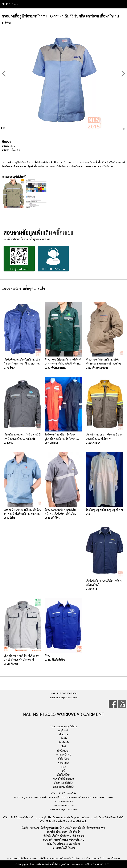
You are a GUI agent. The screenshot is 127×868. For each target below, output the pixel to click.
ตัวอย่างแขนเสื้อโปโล (64, 787)
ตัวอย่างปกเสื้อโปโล (64, 783)
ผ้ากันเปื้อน (64, 759)
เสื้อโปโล (64, 734)
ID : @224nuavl (19, 259)
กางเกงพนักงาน (64, 755)
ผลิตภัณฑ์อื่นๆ (64, 775)
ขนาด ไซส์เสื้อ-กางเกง (64, 779)
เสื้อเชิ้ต (64, 738)
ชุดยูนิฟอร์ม (64, 730)
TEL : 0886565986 (53, 259)
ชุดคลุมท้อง (64, 763)
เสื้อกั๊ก (64, 746)
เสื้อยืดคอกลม (64, 751)
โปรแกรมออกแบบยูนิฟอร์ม (64, 726)
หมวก (64, 767)
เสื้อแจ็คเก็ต (64, 742)
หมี (64, 771)
